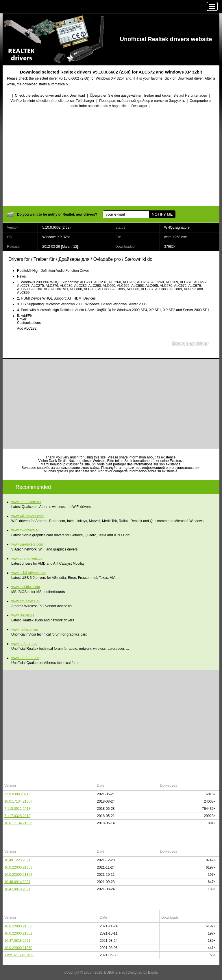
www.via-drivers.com (27, 544)
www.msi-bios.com (26, 587)
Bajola (153, 972)
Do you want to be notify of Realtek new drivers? (57, 214)
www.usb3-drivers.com (29, 573)
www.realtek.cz (23, 615)
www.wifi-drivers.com (27, 516)
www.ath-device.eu (26, 601)
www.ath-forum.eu (25, 658)
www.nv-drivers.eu (25, 530)
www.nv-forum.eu (25, 630)
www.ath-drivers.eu (26, 502)
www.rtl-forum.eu (24, 644)
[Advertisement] (111, 158)
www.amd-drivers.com (28, 559)
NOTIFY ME (162, 214)
